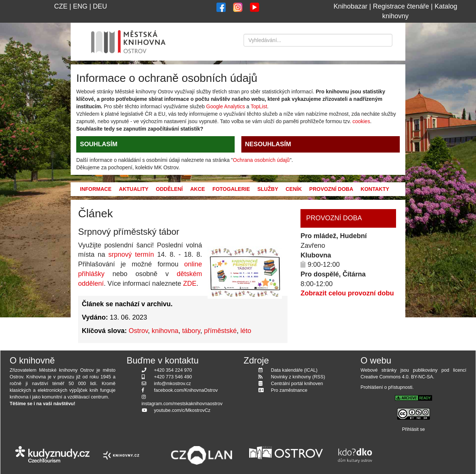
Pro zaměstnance (289, 390)
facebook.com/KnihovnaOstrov (186, 390)
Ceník (294, 189)
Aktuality (134, 189)
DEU (100, 6)
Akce (197, 189)
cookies (361, 121)
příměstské (221, 331)
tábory (191, 331)
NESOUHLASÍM (268, 144)
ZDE (190, 284)
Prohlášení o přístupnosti (387, 387)
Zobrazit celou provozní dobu (347, 293)
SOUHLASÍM (99, 144)
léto (246, 331)
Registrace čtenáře (401, 6)
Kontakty (375, 189)
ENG (80, 6)
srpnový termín (131, 254)
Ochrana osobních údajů (261, 160)
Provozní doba (331, 189)
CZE (61, 6)
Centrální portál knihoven (297, 384)
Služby (268, 189)
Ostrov (138, 331)
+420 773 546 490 (173, 377)
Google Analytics (225, 106)
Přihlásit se (414, 429)
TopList (259, 106)
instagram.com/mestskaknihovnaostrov (182, 404)
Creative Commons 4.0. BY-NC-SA (397, 377)
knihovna (165, 331)
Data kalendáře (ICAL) (294, 370)
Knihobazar (350, 6)
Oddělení (169, 189)
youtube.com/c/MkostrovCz (182, 410)
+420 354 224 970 (173, 370)
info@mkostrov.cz (172, 384)
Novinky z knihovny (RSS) (298, 377)
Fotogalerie (231, 189)
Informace (96, 189)
